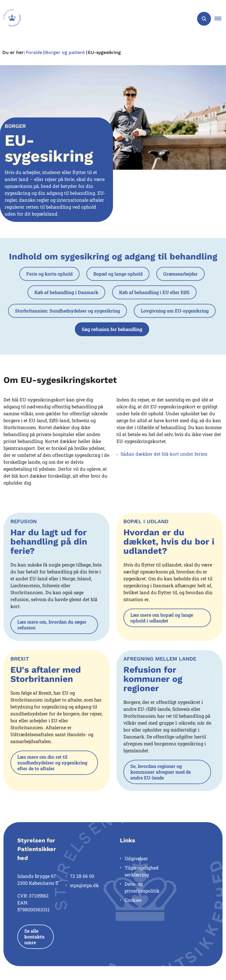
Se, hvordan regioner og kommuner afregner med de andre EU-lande (161, 772)
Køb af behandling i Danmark (66, 292)
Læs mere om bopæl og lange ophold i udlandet (162, 618)
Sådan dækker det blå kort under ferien (164, 454)
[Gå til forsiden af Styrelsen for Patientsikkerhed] (10, 19)
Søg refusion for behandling (112, 329)
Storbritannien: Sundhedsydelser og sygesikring (67, 311)
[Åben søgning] (204, 19)
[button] (220, 19)
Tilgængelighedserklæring (142, 871)
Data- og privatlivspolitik (142, 887)
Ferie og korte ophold (49, 274)
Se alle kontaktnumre (34, 937)
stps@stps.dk (84, 885)
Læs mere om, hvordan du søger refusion (52, 625)
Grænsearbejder (180, 274)
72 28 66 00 (82, 876)
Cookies (133, 900)
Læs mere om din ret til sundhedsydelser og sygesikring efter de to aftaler (52, 763)
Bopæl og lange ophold (118, 274)
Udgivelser (136, 858)
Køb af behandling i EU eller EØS (154, 292)
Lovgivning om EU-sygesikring (175, 311)
